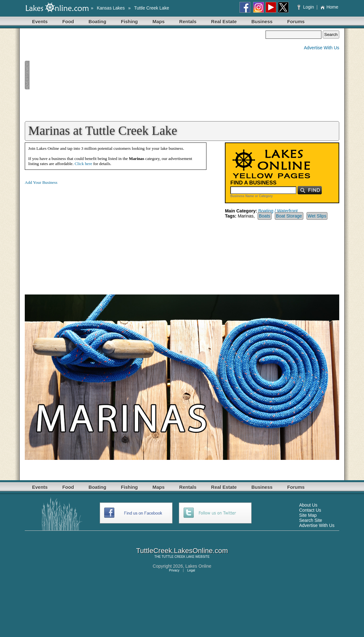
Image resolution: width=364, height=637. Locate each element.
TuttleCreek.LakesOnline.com (182, 551)
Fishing (129, 21)
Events (40, 21)
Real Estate (224, 21)
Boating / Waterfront (278, 211)
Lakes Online (199, 566)
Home (329, 7)
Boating (98, 21)
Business (262, 21)
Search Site (311, 520)
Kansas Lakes (111, 8)
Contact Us (310, 510)
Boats (265, 216)
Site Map (308, 515)
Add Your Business (41, 182)
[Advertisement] (145, 75)
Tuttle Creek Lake (152, 8)
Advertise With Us (322, 48)
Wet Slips (317, 216)
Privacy (174, 570)
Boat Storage (289, 216)
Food (68, 21)
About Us (308, 505)
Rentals (188, 21)
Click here (83, 164)
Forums (296, 21)
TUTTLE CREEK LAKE (178, 557)
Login (306, 7)
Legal (191, 570)
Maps (158, 21)
